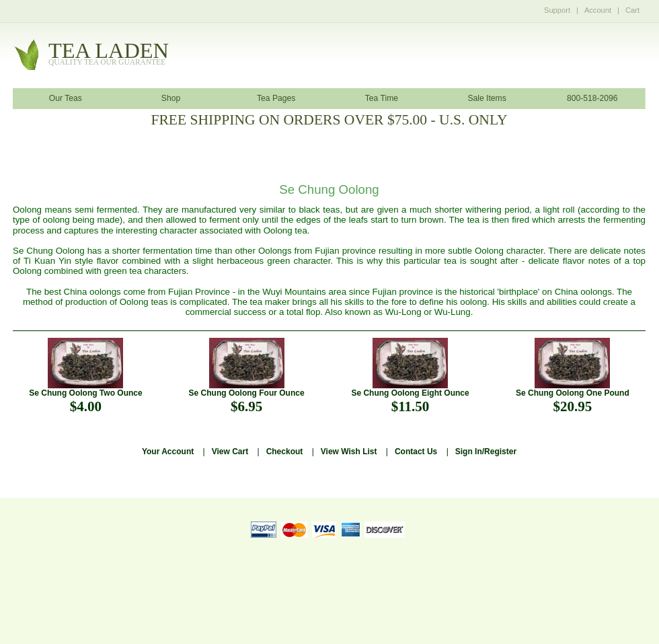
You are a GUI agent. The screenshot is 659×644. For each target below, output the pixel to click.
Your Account (168, 452)
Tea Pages (276, 98)
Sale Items (487, 98)
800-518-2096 (592, 98)
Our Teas (66, 98)
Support (557, 10)
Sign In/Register (486, 452)
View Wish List (349, 452)
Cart (632, 10)
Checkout (285, 452)
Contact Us (416, 452)
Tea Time (382, 98)
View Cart (230, 452)
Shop (171, 98)
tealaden (109, 54)
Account (598, 10)
